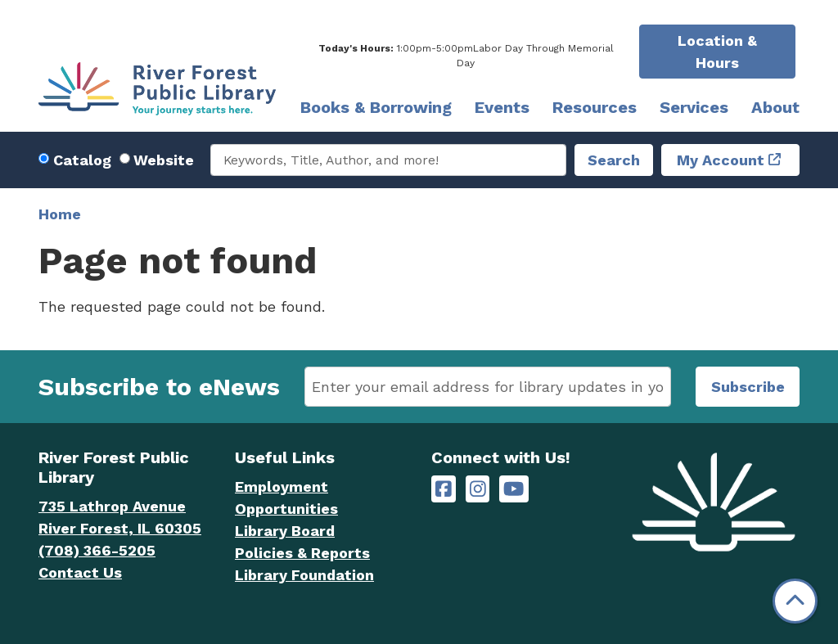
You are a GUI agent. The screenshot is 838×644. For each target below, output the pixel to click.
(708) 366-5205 (97, 550)
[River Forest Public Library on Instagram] (478, 489)
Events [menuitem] (502, 107)
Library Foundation (304, 575)
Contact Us (80, 572)
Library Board (285, 531)
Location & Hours (717, 52)
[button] (466, 56)
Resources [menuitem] (595, 107)
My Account (721, 160)
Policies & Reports (302, 553)
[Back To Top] (795, 601)
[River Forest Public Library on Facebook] (444, 489)
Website (164, 160)
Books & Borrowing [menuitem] (376, 107)
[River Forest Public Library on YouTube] (514, 489)
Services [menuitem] (694, 107)
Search (614, 160)
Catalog (82, 160)
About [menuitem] (775, 107)
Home (60, 214)
